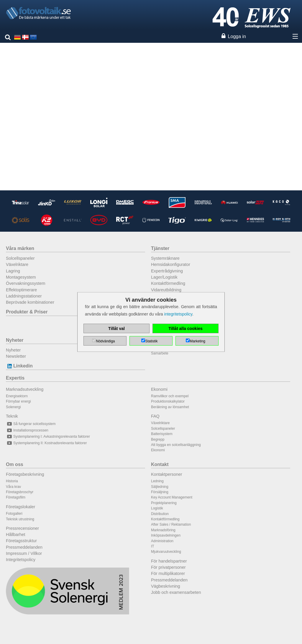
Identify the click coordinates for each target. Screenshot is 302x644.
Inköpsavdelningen (166, 535)
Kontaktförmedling (168, 283)
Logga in (237, 36)
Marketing (197, 341)
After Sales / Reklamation (171, 524)
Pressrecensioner (22, 528)
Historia (12, 481)
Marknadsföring (163, 530)
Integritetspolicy (21, 560)
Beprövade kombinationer (30, 302)
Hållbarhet (16, 535)
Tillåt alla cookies (186, 328)
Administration (162, 541)
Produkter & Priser (27, 312)
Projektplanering (164, 503)
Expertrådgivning (167, 271)
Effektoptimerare (21, 290)
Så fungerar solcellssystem (31, 424)
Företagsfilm (16, 497)
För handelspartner (169, 561)
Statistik (151, 341)
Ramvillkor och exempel (170, 396)
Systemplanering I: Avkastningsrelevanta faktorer (48, 437)
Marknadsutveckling (25, 389)
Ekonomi (159, 389)
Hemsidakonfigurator (171, 264)
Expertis (15, 378)
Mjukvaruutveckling (166, 552)
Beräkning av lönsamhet (170, 407)
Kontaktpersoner (167, 474)
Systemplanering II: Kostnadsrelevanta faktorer (46, 443)
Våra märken (20, 248)
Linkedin (19, 366)
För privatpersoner (168, 567)
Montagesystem (21, 277)
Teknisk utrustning (20, 519)
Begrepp (158, 439)
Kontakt (160, 464)
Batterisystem (162, 434)
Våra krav (13, 487)
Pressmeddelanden (24, 547)
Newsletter (16, 356)
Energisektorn (17, 396)
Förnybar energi (18, 401)
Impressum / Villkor (24, 553)
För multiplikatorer (168, 573)
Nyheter (15, 340)
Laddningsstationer (24, 296)
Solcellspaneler (20, 258)
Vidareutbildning (166, 290)
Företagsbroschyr (20, 492)
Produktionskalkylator (168, 401)
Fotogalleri (14, 514)
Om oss (15, 464)
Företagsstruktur (21, 541)
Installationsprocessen (27, 430)
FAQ (155, 416)
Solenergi (13, 407)
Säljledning (160, 487)
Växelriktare (17, 264)
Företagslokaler (20, 507)
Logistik (157, 508)
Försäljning (160, 492)
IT (153, 546)
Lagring (13, 271)
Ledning (157, 481)
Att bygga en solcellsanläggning (176, 445)
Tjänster (160, 248)
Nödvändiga (105, 341)
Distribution (160, 514)
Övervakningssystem (26, 283)
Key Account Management (172, 497)
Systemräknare (165, 258)
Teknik (12, 416)
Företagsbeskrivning (25, 474)
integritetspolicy (178, 314)
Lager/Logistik (164, 277)
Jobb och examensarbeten (176, 592)
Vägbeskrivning (165, 586)
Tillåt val (116, 328)
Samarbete (160, 353)
